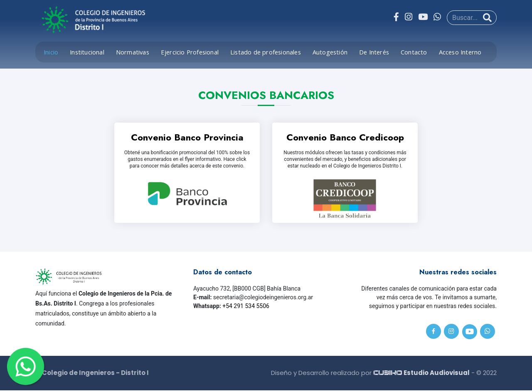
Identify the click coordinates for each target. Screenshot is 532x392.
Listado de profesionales (266, 52)
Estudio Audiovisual (421, 374)
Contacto (414, 52)
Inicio (51, 52)
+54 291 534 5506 (246, 307)
